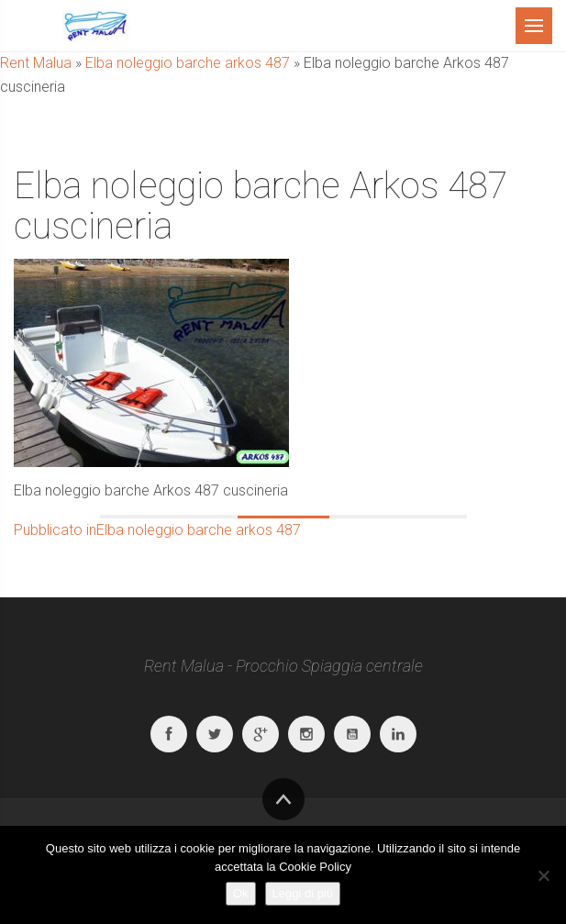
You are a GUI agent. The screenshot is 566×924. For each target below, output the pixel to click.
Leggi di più (303, 893)
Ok (241, 893)
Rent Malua (36, 63)
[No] (543, 875)
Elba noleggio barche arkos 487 (188, 63)
